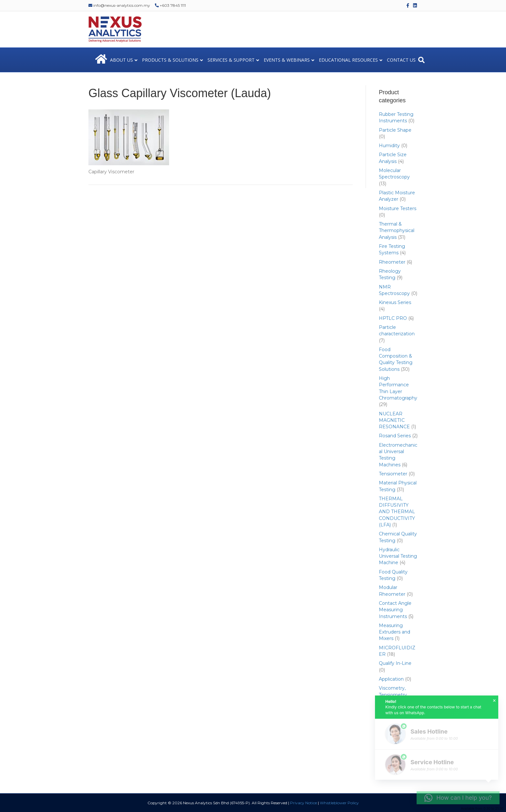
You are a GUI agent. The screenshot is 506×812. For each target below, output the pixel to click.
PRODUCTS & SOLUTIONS (170, 60)
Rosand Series (395, 436)
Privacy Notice (304, 803)
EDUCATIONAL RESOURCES (348, 60)
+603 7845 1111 (170, 5)
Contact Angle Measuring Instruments (395, 610)
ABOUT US (121, 60)
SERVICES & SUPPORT (231, 60)
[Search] (421, 60)
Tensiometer (393, 474)
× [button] (494, 701)
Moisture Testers (398, 208)
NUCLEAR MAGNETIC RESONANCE (394, 420)
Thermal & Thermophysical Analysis (397, 231)
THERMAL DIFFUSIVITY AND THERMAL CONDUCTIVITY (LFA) (397, 512)
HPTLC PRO (393, 318)
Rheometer (392, 262)
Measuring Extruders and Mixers (395, 632)
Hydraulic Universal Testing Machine (398, 556)
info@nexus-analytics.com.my (119, 5)
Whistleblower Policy (339, 803)
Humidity (389, 146)
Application (391, 679)
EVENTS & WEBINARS (287, 60)
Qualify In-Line (395, 663)
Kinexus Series (395, 302)
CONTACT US (401, 60)
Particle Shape (395, 130)
